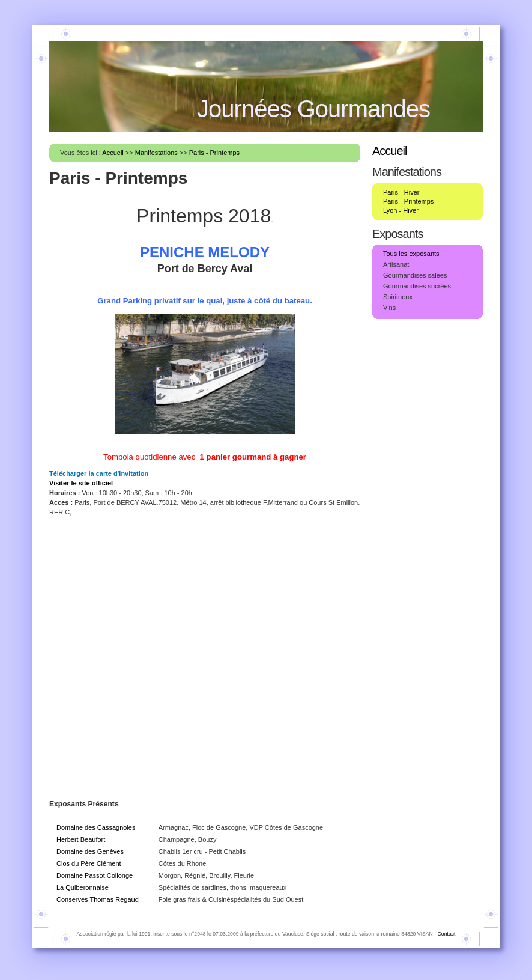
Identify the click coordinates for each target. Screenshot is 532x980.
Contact (447, 934)
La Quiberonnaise (83, 887)
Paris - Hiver (401, 192)
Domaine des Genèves (90, 851)
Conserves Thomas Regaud (98, 899)
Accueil (113, 153)
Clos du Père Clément (89, 863)
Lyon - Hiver (401, 210)
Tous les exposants (411, 254)
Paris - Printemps (214, 153)
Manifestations (156, 153)
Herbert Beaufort (81, 839)
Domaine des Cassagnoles (96, 827)
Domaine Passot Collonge (95, 875)
